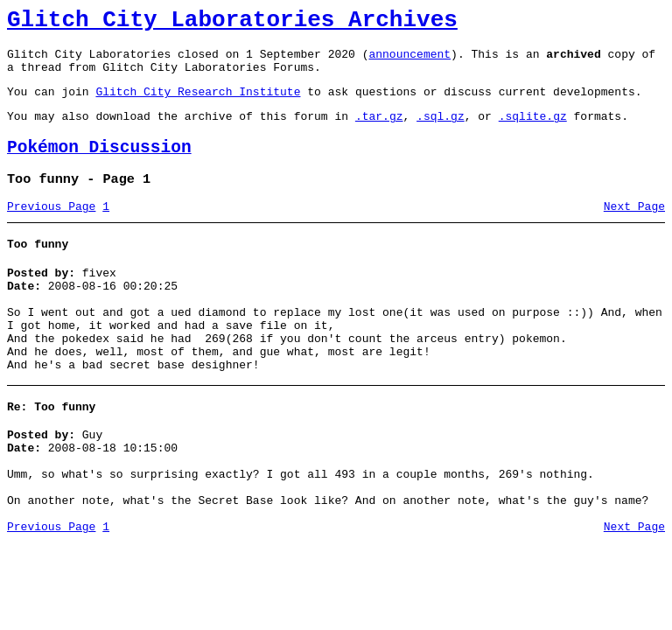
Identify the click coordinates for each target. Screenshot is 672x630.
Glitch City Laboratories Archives (232, 23)
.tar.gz (379, 131)
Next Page (634, 230)
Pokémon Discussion (99, 166)
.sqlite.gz (533, 131)
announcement (409, 61)
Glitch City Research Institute (198, 104)
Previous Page (51, 230)
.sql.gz (441, 131)
